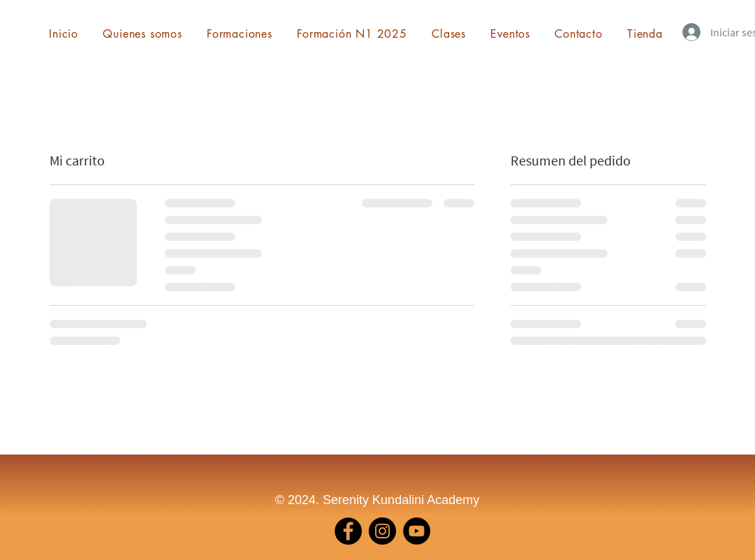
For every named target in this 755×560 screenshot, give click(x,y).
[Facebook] (348, 531)
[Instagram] (382, 531)
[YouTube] (417, 531)
